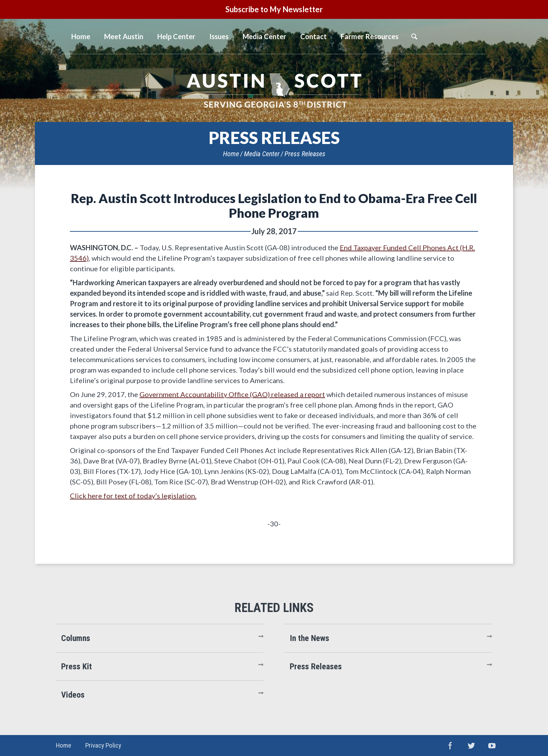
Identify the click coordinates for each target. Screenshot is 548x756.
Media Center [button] (264, 36)
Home (231, 154)
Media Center (262, 154)
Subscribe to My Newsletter (274, 9)
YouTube (492, 746)
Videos (73, 695)
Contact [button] (313, 36)
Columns (76, 638)
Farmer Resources (370, 36)
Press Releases (305, 154)
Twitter (471, 746)
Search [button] (414, 36)
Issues (219, 36)
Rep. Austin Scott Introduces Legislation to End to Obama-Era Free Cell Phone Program (274, 206)
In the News (309, 638)
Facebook (450, 746)
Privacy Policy (103, 745)
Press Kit (77, 667)
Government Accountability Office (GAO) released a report (232, 394)
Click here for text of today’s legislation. (133, 496)
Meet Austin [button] (124, 36)
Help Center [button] (176, 36)
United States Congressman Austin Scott (274, 91)
